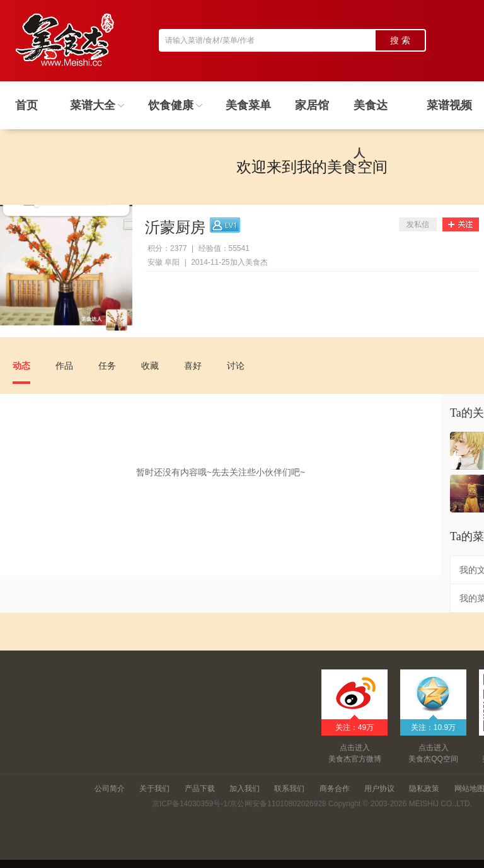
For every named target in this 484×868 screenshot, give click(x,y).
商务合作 (335, 789)
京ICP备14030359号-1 (190, 804)
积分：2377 (167, 248)
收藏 (150, 366)
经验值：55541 (224, 248)
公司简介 (110, 789)
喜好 (193, 366)
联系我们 (289, 789)
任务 (107, 366)
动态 (21, 366)
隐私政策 (424, 789)
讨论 (236, 366)
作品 (64, 366)
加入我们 (245, 789)
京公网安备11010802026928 (278, 804)
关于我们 (154, 789)
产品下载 (200, 789)
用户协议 (379, 789)
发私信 (418, 224)
